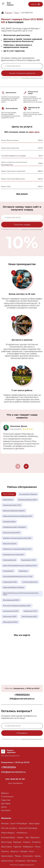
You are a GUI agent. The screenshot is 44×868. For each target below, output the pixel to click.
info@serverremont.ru (22, 699)
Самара (24, 851)
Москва (5, 823)
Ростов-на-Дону (9, 828)
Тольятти (36, 842)
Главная (8, 13)
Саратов (17, 847)
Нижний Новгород (28, 828)
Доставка (6, 804)
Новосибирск (8, 833)
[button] (26, 466)
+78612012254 (22, 695)
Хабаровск (28, 847)
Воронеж (35, 837)
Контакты (6, 810)
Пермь (18, 856)
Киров (38, 856)
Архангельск (8, 861)
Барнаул (17, 842)
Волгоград (6, 842)
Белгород (32, 861)
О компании (7, 797)
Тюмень (5, 851)
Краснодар (34, 823)
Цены (4, 807)
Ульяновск (28, 856)
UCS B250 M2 (27, 13)
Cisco (16, 13)
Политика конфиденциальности (22, 865)
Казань (20, 837)
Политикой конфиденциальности (32, 78)
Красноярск (7, 856)
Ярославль (7, 847)
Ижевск (27, 842)
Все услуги (22, 194)
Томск (38, 847)
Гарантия (6, 800)
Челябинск (22, 833)
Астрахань (20, 861)
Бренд (5, 793)
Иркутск (14, 851)
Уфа (27, 837)
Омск (31, 851)
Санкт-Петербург (19, 823)
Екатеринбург (8, 837)
